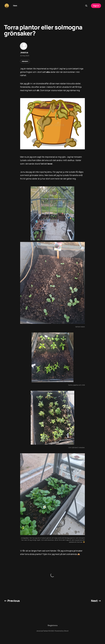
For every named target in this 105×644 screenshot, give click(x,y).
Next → (96, 601)
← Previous (12, 601)
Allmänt (25, 61)
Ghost (66, 631)
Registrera (53, 625)
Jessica (24, 52)
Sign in (96, 6)
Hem (15, 6)
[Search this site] (86, 6)
